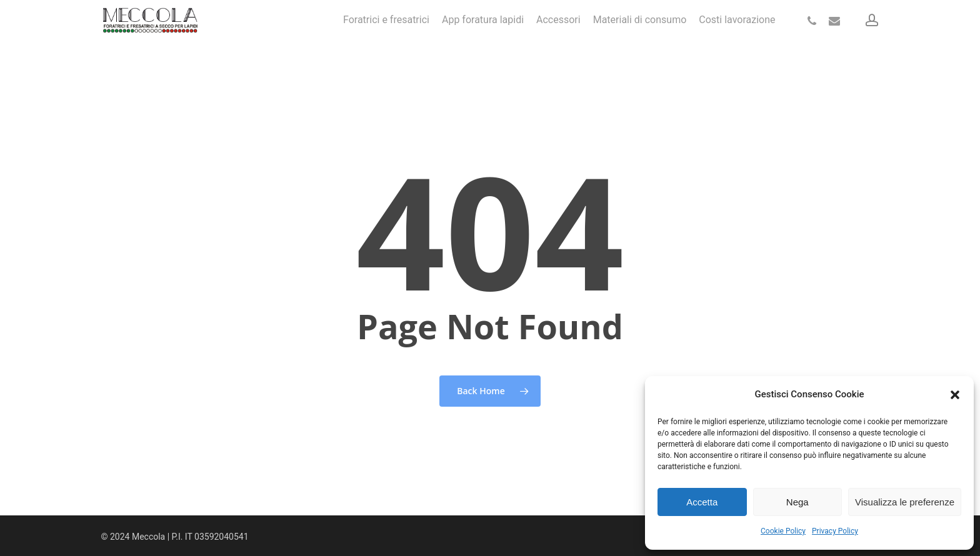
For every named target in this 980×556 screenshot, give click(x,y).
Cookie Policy (783, 531)
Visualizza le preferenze (905, 502)
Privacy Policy (835, 531)
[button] (955, 395)
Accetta (702, 502)
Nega (797, 502)
